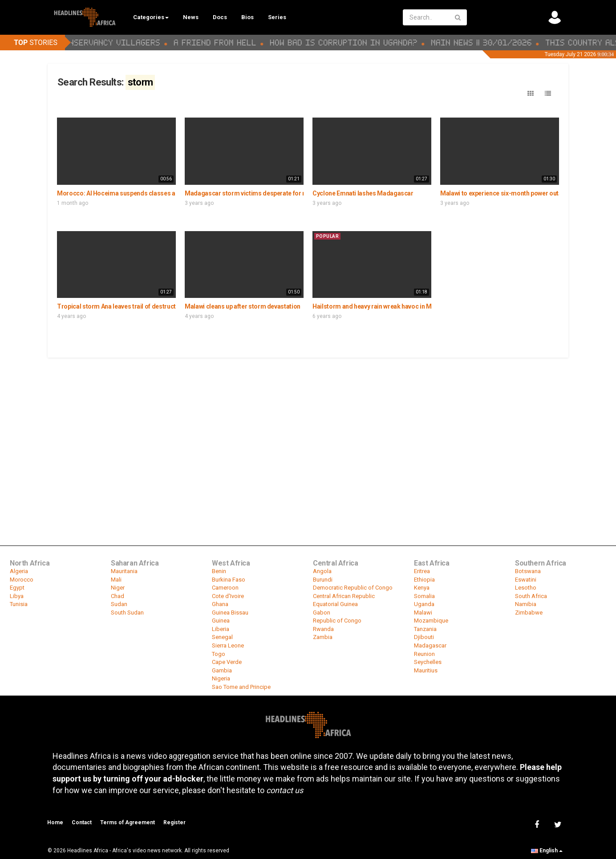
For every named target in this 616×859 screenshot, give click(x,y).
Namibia (526, 604)
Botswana (528, 571)
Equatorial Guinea (335, 604)
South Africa (531, 596)
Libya (17, 596)
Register (174, 822)
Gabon (322, 613)
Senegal (222, 637)
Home (55, 822)
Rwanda (323, 629)
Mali (116, 580)
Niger (118, 588)
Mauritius (426, 670)
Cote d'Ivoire (228, 596)
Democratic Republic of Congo (353, 588)
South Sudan (127, 613)
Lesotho (526, 588)
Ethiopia (424, 580)
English (547, 851)
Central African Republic (344, 596)
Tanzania (425, 629)
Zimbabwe (529, 613)
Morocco (22, 580)
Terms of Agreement (128, 822)
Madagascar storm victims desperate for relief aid (256, 193)
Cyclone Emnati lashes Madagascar (363, 193)
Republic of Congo (337, 621)
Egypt (17, 588)
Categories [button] (151, 17)
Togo (219, 654)
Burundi (323, 580)
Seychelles (428, 662)
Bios (247, 17)
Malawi (423, 613)
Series (277, 17)
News (191, 17)
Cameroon (225, 588)
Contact (82, 822)
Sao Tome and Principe (241, 687)
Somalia (424, 596)
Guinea (221, 621)
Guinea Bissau (230, 613)
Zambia (323, 637)
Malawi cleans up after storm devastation (243, 306)
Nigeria (221, 678)
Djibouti (424, 637)
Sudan (119, 604)
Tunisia (19, 604)
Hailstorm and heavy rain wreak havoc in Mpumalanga (388, 306)
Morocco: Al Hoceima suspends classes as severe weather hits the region (161, 193)
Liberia (221, 629)
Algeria (19, 571)
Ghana (220, 604)
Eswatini (526, 580)
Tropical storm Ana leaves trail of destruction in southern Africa (146, 306)
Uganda (424, 604)
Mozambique (431, 621)
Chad (118, 596)
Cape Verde (227, 662)
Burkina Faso (229, 580)
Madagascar (430, 645)
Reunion (424, 654)
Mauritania (124, 571)
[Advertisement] (308, 425)
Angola (322, 571)
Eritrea (422, 571)
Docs (220, 17)
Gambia (222, 670)
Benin (219, 571)
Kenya (422, 588)
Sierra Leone (228, 645)
